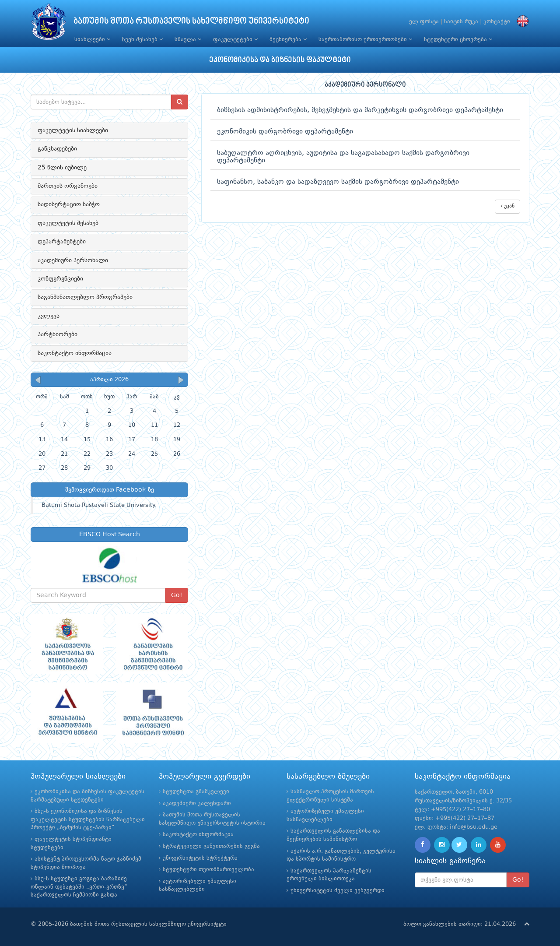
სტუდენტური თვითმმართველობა (208, 870)
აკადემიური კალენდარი (197, 804)
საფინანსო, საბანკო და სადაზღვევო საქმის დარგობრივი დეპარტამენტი (338, 182)
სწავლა (188, 39)
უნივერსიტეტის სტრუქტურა (200, 858)
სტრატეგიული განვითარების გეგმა (211, 846)
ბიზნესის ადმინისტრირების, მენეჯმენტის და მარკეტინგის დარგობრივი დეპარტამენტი (360, 110)
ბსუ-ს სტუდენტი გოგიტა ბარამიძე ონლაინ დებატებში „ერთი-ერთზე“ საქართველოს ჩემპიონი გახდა (79, 887)
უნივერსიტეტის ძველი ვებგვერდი (338, 891)
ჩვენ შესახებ (142, 39)
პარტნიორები (58, 334)
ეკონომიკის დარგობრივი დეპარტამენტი (285, 132)
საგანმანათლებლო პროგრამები (85, 297)
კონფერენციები (60, 279)
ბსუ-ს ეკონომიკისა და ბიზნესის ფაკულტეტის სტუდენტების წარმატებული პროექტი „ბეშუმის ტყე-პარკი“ (88, 819)
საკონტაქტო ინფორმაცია (75, 353)
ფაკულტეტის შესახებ (68, 223)
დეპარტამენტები (62, 242)
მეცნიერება (288, 39)
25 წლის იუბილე (62, 168)
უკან (507, 206)
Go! (177, 595)
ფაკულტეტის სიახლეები (73, 130)
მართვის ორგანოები (68, 186)
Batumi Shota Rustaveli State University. (99, 505)
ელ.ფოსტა (424, 22)
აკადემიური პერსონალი (73, 260)
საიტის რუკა (461, 22)
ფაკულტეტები (235, 39)
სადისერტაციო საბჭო (69, 204)
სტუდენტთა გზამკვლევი (196, 792)
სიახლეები (92, 39)
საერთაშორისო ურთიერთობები (365, 39)
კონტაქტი (497, 22)
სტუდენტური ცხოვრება (458, 39)
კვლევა (49, 316)
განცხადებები (57, 149)
